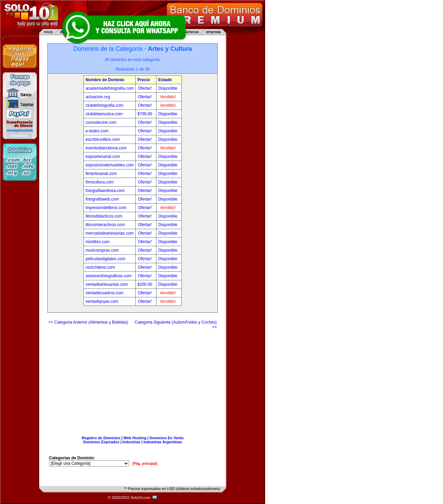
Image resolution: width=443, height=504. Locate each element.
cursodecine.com (101, 122)
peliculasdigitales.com (105, 259)
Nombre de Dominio (105, 80)
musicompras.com (102, 250)
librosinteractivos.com (105, 225)
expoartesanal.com (103, 157)
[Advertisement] (133, 380)
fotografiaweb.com (102, 199)
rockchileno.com (100, 267)
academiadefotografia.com (110, 88)
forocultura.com (100, 182)
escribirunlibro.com (103, 139)
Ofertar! (146, 88)
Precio (144, 80)
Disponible (168, 88)
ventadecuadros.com (104, 293)
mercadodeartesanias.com (110, 233)
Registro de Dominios (101, 438)
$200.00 (145, 284)
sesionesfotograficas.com (109, 276)
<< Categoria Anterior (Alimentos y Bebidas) (88, 322)
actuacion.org (98, 97)
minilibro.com (98, 242)
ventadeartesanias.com (107, 284)
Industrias (132, 442)
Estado (165, 80)
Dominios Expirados (101, 442)
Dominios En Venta (167, 438)
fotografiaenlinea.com (105, 191)
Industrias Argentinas (163, 442)
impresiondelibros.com (106, 208)
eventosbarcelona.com (106, 148)
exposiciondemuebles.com (110, 165)
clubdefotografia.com (104, 105)
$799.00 (145, 114)
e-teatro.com (97, 131)
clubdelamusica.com (104, 114)
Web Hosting (135, 438)
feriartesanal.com (101, 174)
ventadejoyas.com (102, 301)
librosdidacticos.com (104, 216)
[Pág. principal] (145, 464)
